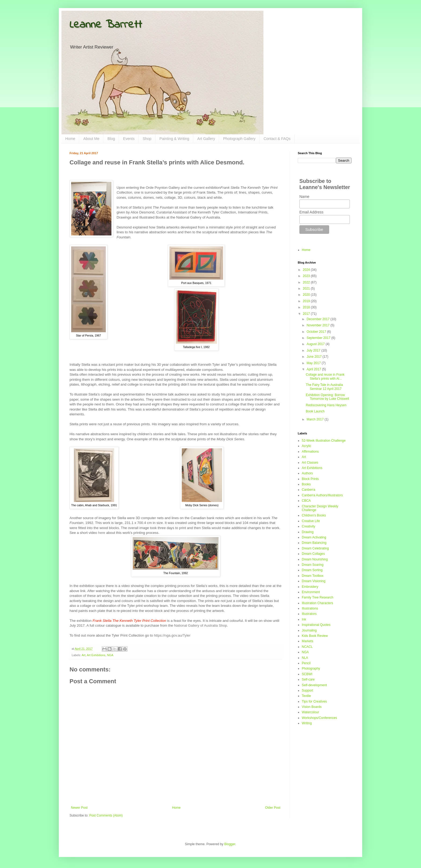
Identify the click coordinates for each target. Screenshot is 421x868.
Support (307, 690)
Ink (304, 619)
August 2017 (316, 344)
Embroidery (310, 587)
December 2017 (319, 319)
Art (84, 655)
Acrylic (306, 446)
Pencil (306, 663)
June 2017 (315, 357)
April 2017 (314, 369)
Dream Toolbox (313, 576)
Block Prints (310, 479)
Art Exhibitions (96, 655)
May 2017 (314, 363)
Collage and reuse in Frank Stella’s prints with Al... (325, 376)
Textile (306, 696)
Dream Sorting (312, 570)
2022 (307, 282)
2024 (307, 270)
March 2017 (316, 419)
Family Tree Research (317, 597)
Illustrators (309, 614)
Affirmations (310, 452)
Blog (111, 139)
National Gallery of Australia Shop (200, 625)
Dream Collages (313, 554)
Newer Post (79, 808)
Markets (308, 641)
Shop (147, 139)
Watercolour (310, 712)
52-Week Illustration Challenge (324, 441)
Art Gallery (206, 139)
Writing (307, 723)
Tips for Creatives (314, 701)
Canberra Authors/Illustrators (322, 495)
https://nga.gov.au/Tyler (172, 635)
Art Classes (310, 463)
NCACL (307, 647)
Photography (311, 668)
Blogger (230, 844)
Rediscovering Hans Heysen (326, 405)
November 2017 (319, 325)
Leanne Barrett (106, 25)
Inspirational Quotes (316, 625)
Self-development (314, 685)
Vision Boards (312, 707)
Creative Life (311, 521)
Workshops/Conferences (319, 718)
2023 (307, 276)
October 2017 (317, 332)
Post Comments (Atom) (106, 815)
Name (304, 197)
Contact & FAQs (277, 139)
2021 (307, 289)
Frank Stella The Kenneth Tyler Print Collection (129, 621)
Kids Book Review (315, 636)
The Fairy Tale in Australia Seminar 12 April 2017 (324, 387)
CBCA (306, 501)
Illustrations (310, 608)
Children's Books (314, 515)
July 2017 (314, 350)
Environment (311, 592)
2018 (307, 307)
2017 (307, 314)
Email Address (311, 212)
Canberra (309, 490)
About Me (91, 139)
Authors (307, 473)
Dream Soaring (313, 565)
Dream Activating (314, 537)
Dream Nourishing (315, 559)
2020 (307, 295)
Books (306, 484)
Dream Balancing (314, 543)
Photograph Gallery (239, 139)
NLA (305, 658)
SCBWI (307, 674)
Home (70, 139)
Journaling (309, 630)
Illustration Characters (317, 603)
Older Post (273, 808)
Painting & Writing (174, 139)
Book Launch (315, 411)
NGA (110, 655)
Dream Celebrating (315, 548)
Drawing (308, 532)
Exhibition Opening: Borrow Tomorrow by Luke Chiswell (327, 397)
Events (129, 139)
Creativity (309, 526)
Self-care (308, 679)
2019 (307, 301)
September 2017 (319, 338)
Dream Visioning (314, 581)
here (101, 533)
